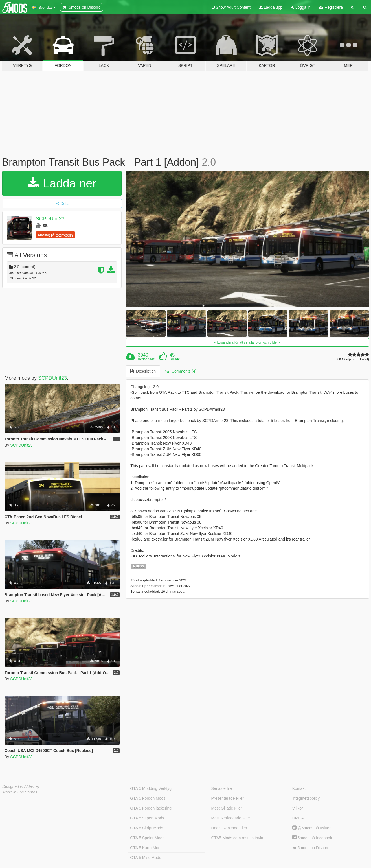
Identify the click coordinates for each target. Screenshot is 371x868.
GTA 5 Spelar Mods (147, 838)
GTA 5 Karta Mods (146, 848)
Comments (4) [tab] (181, 371)
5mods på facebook (312, 838)
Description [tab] (143, 371)
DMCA (298, 818)
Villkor (298, 808)
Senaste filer (222, 788)
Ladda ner (62, 183)
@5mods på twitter (311, 828)
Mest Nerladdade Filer (231, 818)
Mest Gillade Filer (227, 808)
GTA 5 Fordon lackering (151, 808)
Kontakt (299, 788)
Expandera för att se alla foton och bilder (247, 342)
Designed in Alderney (21, 786)
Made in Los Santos (20, 792)
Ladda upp (271, 7)
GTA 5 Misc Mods (145, 858)
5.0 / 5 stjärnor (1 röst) (353, 359)
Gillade (175, 359)
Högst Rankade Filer (229, 828)
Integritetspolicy (306, 798)
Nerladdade (146, 359)
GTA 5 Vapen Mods (147, 818)
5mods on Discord (311, 848)
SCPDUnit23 (50, 219)
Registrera (331, 7)
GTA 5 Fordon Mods (148, 798)
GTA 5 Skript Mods (146, 828)
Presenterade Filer (228, 798)
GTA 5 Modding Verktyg (151, 788)
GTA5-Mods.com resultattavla (237, 838)
